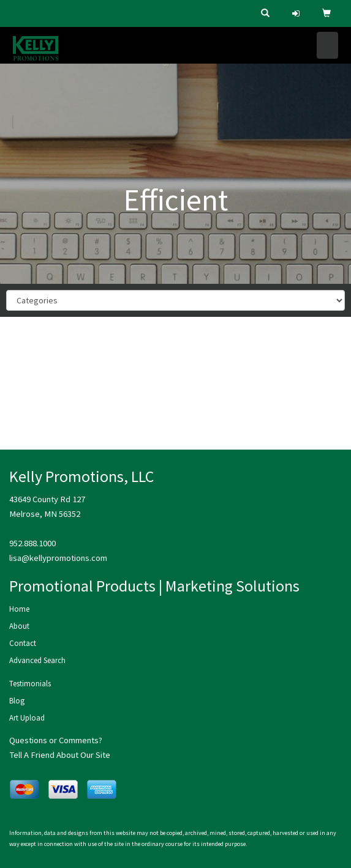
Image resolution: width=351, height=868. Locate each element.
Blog (17, 701)
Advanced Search (37, 660)
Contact (23, 643)
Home (19, 609)
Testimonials (30, 684)
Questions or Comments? (56, 740)
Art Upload (27, 718)
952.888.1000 (32, 543)
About (19, 626)
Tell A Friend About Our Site (60, 755)
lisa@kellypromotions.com (58, 558)
